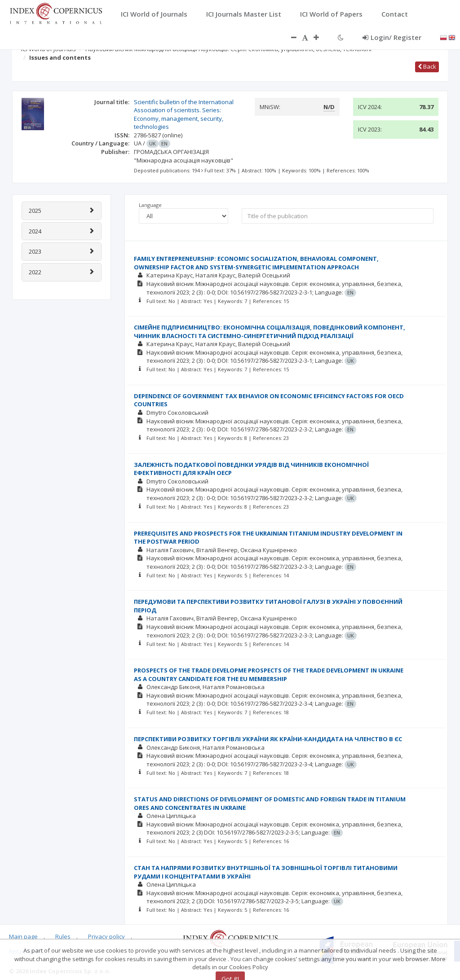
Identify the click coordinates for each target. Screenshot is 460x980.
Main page (23, 936)
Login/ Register (392, 37)
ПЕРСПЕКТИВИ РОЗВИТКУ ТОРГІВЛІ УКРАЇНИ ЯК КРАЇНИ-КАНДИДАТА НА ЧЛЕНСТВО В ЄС (268, 739)
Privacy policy (106, 936)
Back (427, 66)
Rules (63, 936)
